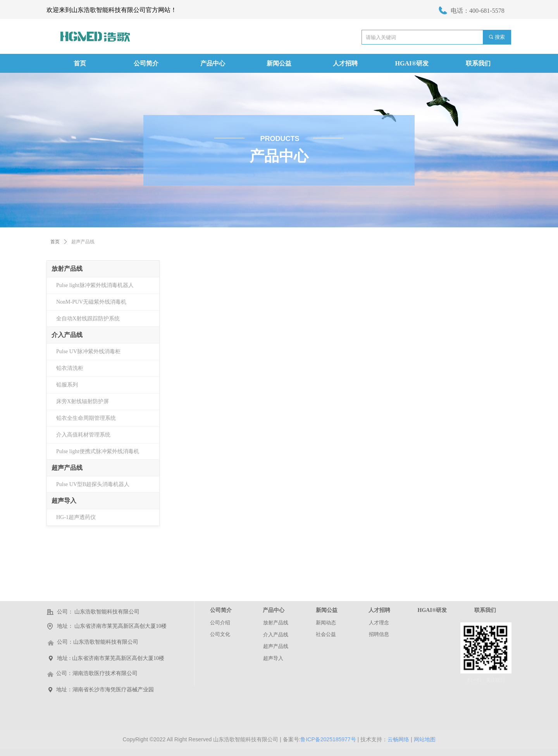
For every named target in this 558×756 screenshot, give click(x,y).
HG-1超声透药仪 (76, 517)
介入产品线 (67, 335)
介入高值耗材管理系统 (83, 435)
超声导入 (64, 501)
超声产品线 (67, 468)
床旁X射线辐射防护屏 (83, 401)
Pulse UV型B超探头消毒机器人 (93, 484)
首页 (55, 242)
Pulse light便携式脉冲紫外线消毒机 (98, 451)
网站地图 (425, 739)
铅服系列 (67, 385)
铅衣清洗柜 (70, 368)
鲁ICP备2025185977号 (328, 739)
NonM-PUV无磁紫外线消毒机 (91, 302)
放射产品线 (67, 269)
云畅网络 (398, 739)
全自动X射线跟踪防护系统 (88, 319)
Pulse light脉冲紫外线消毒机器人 (95, 285)
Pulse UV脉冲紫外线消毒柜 (88, 351)
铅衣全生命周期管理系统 (86, 418)
